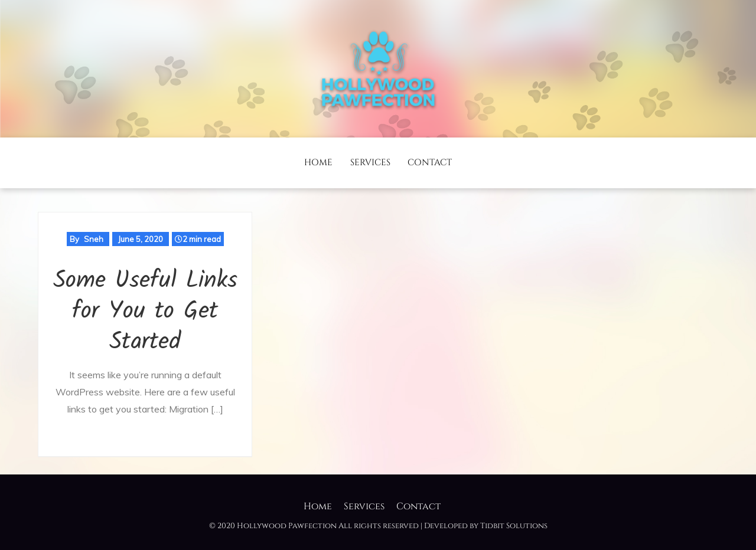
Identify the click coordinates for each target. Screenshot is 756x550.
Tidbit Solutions (514, 526)
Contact (430, 163)
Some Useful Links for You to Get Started (145, 312)
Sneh (94, 239)
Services (370, 163)
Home (318, 163)
